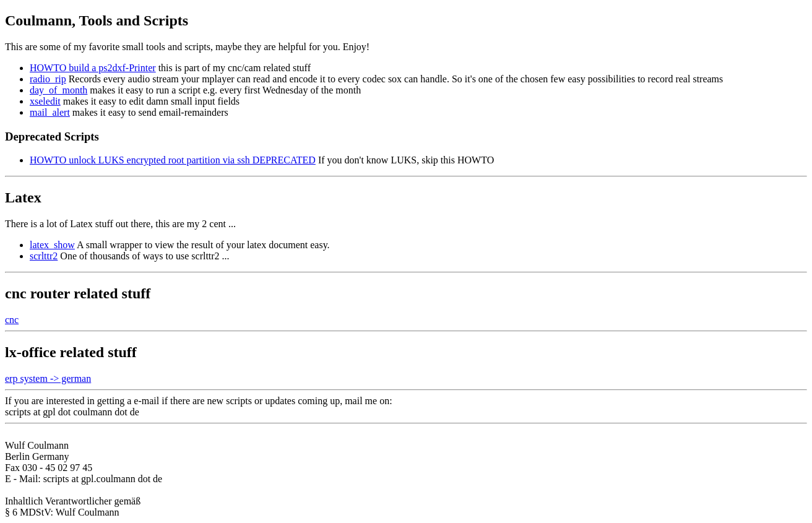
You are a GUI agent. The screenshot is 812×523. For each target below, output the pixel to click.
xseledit (45, 101)
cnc (12, 320)
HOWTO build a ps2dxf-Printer (93, 68)
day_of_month (58, 90)
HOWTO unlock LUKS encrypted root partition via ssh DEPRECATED (173, 160)
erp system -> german (48, 378)
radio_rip (48, 79)
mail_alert (50, 112)
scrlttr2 (44, 256)
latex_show (52, 245)
